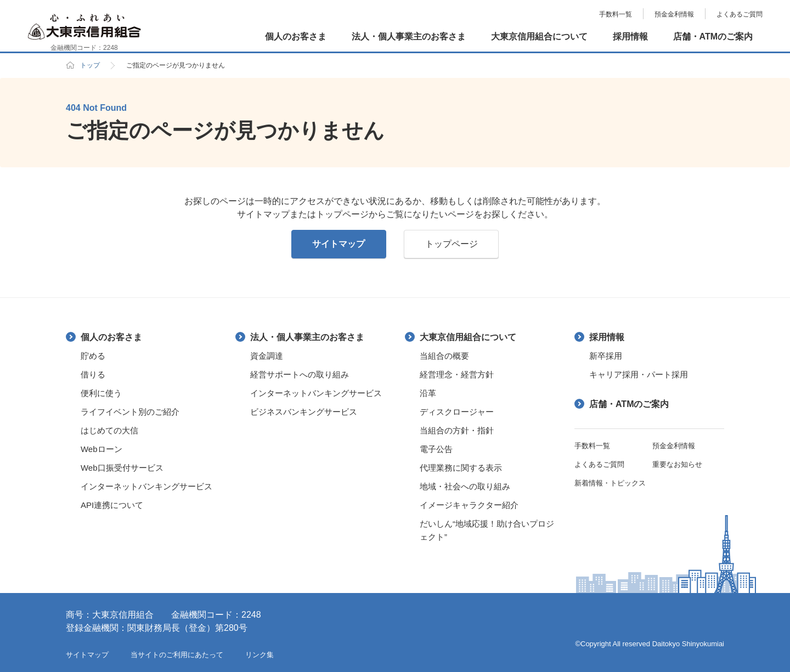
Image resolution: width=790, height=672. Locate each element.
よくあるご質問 (740, 14)
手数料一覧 (616, 14)
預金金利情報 (674, 14)
